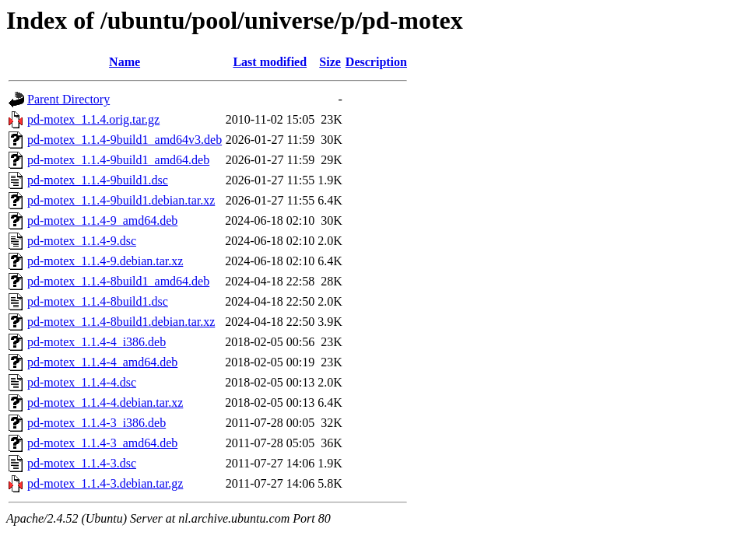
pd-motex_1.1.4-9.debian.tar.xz (105, 261)
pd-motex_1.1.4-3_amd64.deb (102, 443)
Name (125, 62)
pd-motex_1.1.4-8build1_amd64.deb (118, 281)
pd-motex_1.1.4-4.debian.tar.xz (105, 402)
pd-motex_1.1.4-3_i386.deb (97, 423)
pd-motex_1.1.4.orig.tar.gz (93, 119)
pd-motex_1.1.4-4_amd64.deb (102, 362)
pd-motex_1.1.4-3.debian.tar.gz (105, 483)
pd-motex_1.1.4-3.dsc (82, 463)
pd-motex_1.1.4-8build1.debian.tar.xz (121, 322)
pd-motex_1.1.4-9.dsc (82, 241)
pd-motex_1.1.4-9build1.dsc (98, 180)
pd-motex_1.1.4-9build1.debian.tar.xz (121, 200)
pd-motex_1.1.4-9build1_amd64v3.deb (125, 140)
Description (376, 62)
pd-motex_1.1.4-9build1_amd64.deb (118, 160)
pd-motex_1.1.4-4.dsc (82, 382)
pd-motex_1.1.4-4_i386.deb (97, 342)
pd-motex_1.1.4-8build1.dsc (98, 301)
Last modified (270, 62)
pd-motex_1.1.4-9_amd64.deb (102, 220)
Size (330, 62)
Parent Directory (68, 99)
